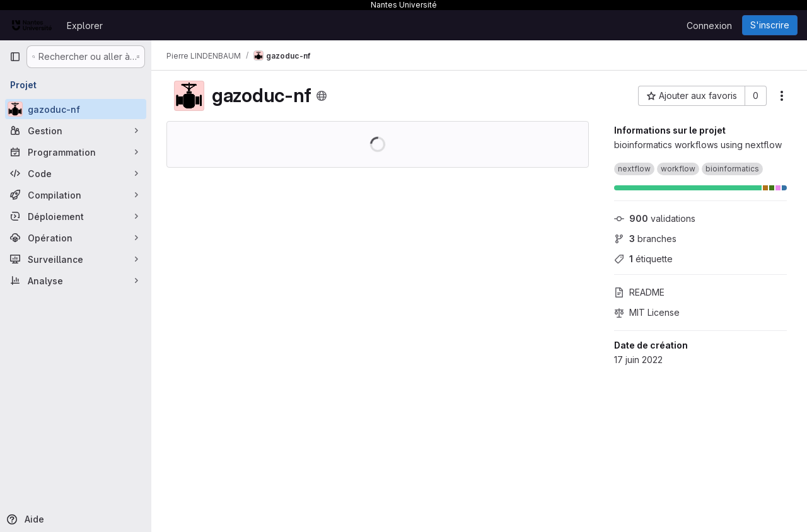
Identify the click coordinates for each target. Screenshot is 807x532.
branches (645, 239)
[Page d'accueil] (32, 25)
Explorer (85, 26)
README (639, 292)
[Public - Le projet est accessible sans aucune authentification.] (322, 96)
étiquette (643, 259)
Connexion (709, 26)
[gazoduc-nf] (76, 109)
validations (655, 218)
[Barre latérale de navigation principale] (15, 57)
